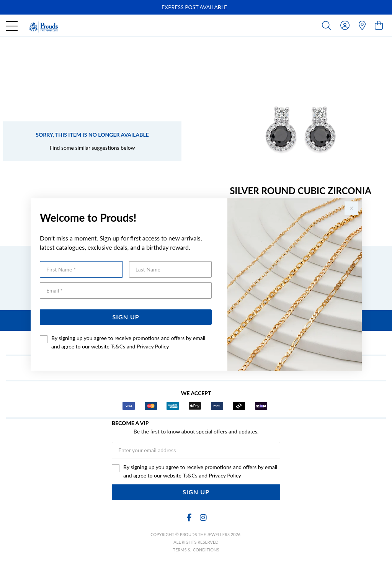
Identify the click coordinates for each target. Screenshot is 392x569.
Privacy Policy (153, 346)
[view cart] (379, 25)
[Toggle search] (328, 25)
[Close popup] (351, 208)
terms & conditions (196, 550)
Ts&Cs (118, 346)
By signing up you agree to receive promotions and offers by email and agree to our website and (128, 342)
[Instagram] (203, 517)
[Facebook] (189, 517)
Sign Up (126, 317)
